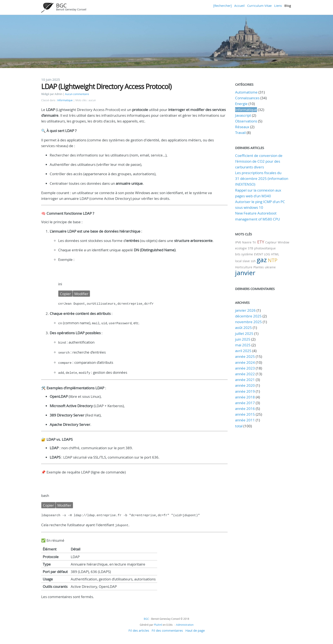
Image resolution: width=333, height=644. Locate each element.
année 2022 (245, 374)
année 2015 (245, 414)
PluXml (158, 621)
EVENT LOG (262, 254)
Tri (254, 242)
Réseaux (242, 127)
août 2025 (243, 328)
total (239, 426)
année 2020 (245, 385)
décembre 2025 (248, 316)
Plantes (259, 267)
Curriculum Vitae (259, 6)
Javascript (243, 115)
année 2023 (245, 368)
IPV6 (238, 242)
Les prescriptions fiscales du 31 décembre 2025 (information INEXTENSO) (262, 178)
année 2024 (245, 362)
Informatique (65, 100)
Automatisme (246, 92)
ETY (261, 242)
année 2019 (245, 391)
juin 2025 (243, 339)
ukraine (270, 267)
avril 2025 (243, 351)
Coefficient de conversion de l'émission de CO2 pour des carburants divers (259, 161)
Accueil (239, 6)
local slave (242, 261)
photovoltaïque (265, 248)
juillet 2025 (244, 333)
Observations (246, 121)
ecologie (241, 248)
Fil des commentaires (167, 627)
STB (250, 248)
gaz (262, 260)
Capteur (271, 242)
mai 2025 (243, 345)
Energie (241, 104)
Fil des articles (139, 627)
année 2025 (245, 356)
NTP (273, 260)
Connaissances (247, 98)
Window (284, 242)
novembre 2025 (248, 322)
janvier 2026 (245, 310)
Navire (247, 242)
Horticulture (244, 267)
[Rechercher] (222, 6)
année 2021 (245, 380)
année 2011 (245, 420)
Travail (240, 133)
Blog (288, 6)
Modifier (81, 294)
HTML (275, 254)
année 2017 (245, 403)
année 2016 (245, 409)
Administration (185, 621)
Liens (278, 6)
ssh (253, 261)
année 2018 (245, 397)
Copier (65, 294)
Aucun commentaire (77, 94)
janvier (245, 273)
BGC (61, 5)
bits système (244, 254)
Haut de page (195, 627)
